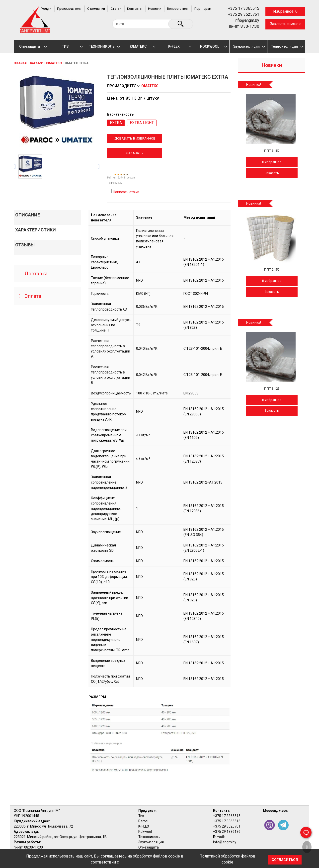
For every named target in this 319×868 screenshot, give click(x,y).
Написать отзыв (124, 191)
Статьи (116, 9)
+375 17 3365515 (244, 8)
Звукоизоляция (246, 46)
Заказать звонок (285, 24)
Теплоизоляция (284, 46)
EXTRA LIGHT (142, 123)
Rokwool (145, 832)
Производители (69, 9)
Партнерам (203, 9)
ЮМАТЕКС (138, 46)
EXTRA (116, 123)
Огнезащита (30, 46)
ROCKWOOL (210, 46)
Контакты (135, 9)
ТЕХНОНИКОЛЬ (102, 46)
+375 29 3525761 (244, 14)
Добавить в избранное (135, 138)
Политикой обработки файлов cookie (227, 859)
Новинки (155, 9)
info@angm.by (247, 20)
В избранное (272, 162)
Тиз (141, 816)
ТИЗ (65, 46)
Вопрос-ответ (178, 9)
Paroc (143, 821)
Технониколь (149, 837)
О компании (96, 9)
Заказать (135, 153)
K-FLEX (174, 46)
